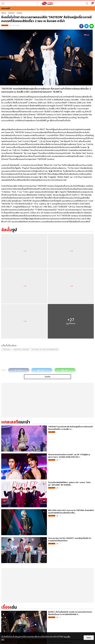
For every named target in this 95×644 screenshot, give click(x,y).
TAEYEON (6, 350)
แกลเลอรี (19, 13)
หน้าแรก (4, 13)
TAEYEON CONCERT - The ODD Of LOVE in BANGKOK (36, 350)
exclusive (11, 13)
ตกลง (89, 638)
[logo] (47, 3)
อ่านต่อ (47, 377)
